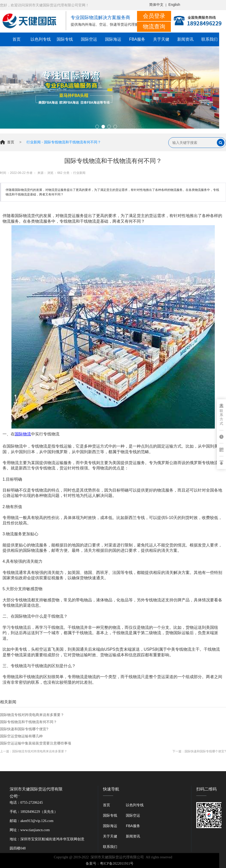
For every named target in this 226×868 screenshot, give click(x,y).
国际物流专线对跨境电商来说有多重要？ (32, 715)
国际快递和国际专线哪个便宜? (24, 729)
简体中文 (156, 5)
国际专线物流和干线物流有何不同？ (28, 722)
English (174, 5)
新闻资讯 (185, 39)
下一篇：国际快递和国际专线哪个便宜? (199, 751)
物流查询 (154, 27)
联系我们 (209, 39)
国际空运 (89, 39)
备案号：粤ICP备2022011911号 (110, 864)
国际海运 (113, 39)
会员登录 (154, 16)
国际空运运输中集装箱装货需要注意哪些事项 (36, 743)
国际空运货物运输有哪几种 (21, 736)
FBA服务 (137, 39)
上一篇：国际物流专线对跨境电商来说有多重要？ (34, 751)
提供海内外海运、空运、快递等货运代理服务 (106, 25)
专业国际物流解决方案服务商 (100, 18)
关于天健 (161, 39)
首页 (17, 39)
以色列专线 (41, 39)
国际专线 (65, 39)
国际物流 (23, 434)
